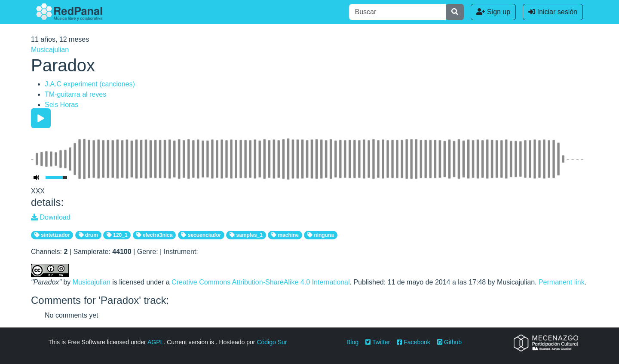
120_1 (117, 235)
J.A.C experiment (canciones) (90, 84)
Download (51, 217)
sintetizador (52, 235)
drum (88, 235)
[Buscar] (398, 12)
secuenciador (201, 235)
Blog (352, 342)
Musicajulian (50, 50)
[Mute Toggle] (37, 177)
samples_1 (246, 235)
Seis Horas (61, 105)
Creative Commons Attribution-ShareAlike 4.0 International (260, 282)
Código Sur (272, 342)
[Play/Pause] (41, 118)
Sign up (493, 12)
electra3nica (155, 235)
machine (285, 235)
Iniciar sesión (553, 12)
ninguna (321, 235)
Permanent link (562, 282)
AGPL (155, 342)
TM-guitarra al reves (75, 94)
